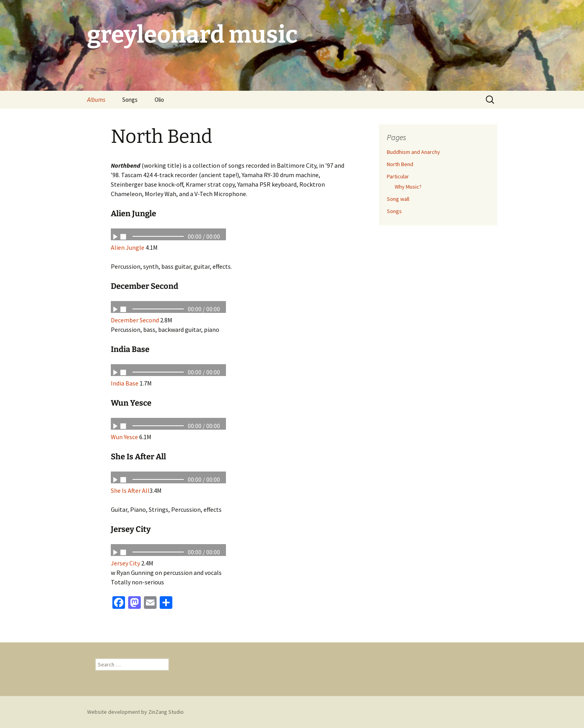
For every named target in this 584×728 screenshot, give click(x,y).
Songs (130, 100)
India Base (125, 383)
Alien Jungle (128, 247)
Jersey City (126, 563)
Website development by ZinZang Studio (135, 712)
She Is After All (130, 490)
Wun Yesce (124, 437)
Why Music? (408, 187)
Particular (398, 176)
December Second (135, 320)
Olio (159, 100)
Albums (96, 100)
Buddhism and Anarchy (413, 152)
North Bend (400, 164)
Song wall (398, 199)
